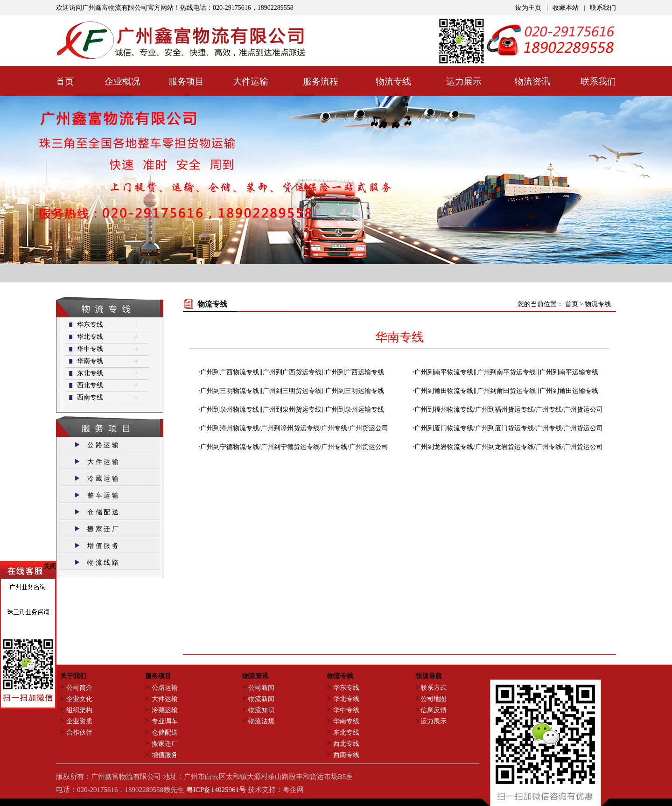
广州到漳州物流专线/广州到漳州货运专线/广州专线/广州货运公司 (294, 428)
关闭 (50, 560)
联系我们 (603, 8)
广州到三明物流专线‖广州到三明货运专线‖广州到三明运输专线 (292, 391)
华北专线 (90, 337)
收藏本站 (566, 8)
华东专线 (90, 325)
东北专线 (90, 373)
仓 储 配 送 (103, 512)
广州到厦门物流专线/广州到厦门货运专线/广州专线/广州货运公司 (509, 428)
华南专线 (90, 361)
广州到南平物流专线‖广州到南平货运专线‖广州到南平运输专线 (506, 372)
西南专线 (90, 397)
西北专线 (90, 385)
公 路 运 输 (103, 445)
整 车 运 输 (103, 495)
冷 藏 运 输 (103, 479)
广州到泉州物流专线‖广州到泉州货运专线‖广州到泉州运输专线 (292, 410)
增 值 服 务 (103, 546)
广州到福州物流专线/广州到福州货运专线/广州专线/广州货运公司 (509, 410)
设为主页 (528, 8)
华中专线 (90, 349)
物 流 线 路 (103, 563)
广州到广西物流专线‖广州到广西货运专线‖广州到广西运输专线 (292, 372)
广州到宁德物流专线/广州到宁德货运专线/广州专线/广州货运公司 (294, 447)
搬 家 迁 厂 (103, 529)
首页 (573, 304)
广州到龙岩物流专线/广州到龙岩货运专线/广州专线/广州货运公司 (509, 447)
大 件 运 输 (103, 462)
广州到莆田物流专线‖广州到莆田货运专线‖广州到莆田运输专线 (506, 391)
